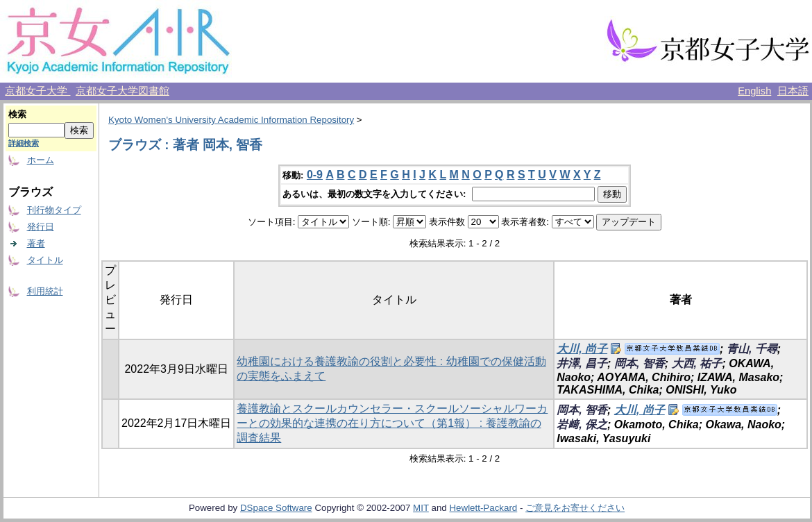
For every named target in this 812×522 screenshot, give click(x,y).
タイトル (45, 260)
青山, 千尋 (752, 349)
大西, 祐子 (697, 363)
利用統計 (45, 291)
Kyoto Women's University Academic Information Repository (231, 120)
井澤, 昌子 (582, 363)
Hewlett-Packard (483, 508)
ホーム (41, 160)
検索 (17, 114)
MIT (421, 508)
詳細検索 (24, 143)
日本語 (793, 91)
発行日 (41, 227)
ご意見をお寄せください (575, 508)
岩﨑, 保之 (582, 424)
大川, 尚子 (582, 349)
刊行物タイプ (54, 210)
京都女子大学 (37, 91)
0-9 (315, 175)
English (754, 91)
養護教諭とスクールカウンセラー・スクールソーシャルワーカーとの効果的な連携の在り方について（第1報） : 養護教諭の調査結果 (392, 423)
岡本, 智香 (640, 363)
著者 (36, 243)
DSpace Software (276, 508)
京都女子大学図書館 (122, 91)
